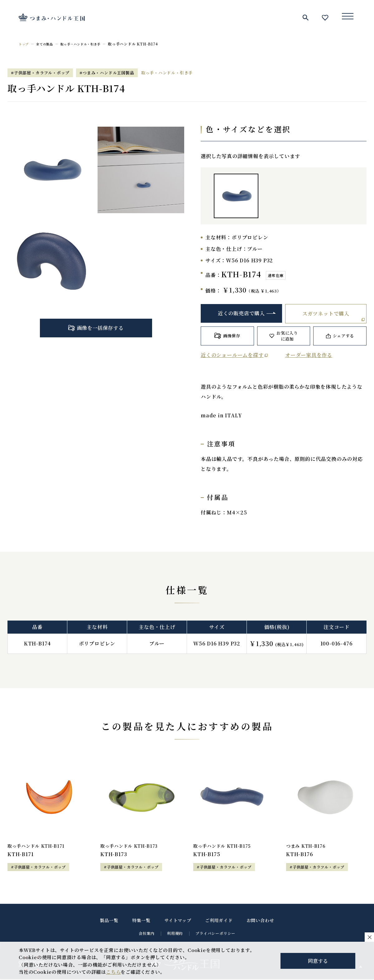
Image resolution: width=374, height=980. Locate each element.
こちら (113, 972)
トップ (25, 44)
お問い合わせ (260, 921)
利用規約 (175, 934)
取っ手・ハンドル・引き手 (89, 44)
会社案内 (147, 934)
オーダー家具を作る (309, 355)
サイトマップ (178, 921)
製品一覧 (109, 921)
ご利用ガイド (219, 921)
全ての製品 (48, 44)
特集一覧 (141, 921)
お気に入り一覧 (325, 17)
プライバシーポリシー (215, 934)
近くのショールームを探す (232, 355)
